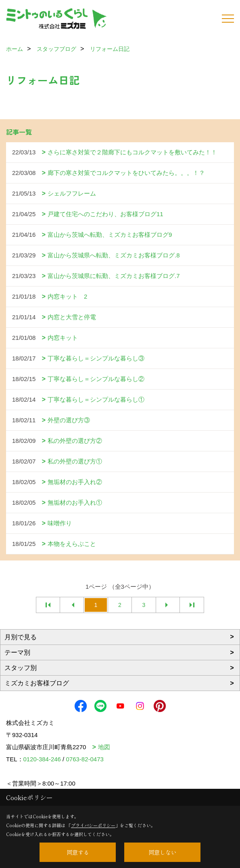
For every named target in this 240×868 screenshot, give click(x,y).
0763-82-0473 (85, 759)
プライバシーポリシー (93, 825)
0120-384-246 (42, 759)
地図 (104, 747)
